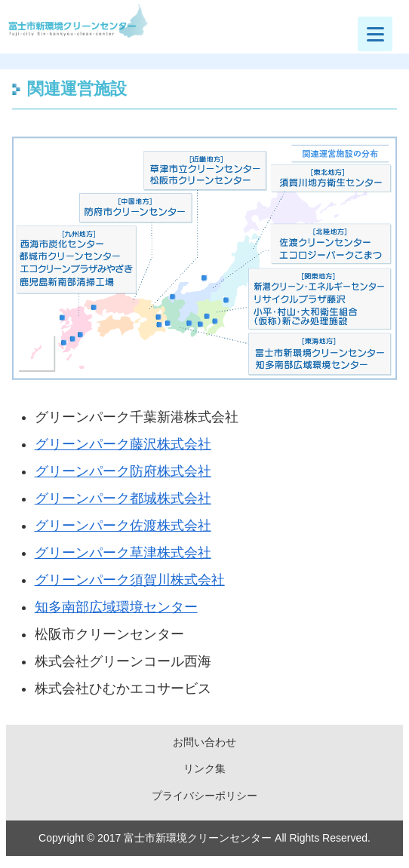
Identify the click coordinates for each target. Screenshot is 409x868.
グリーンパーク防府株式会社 (123, 471)
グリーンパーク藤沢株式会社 (123, 444)
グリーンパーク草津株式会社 (123, 553)
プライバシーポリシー (204, 796)
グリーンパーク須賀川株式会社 (130, 580)
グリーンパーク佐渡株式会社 (123, 526)
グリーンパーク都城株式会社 (123, 498)
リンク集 (204, 768)
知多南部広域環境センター (116, 607)
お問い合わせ (204, 742)
